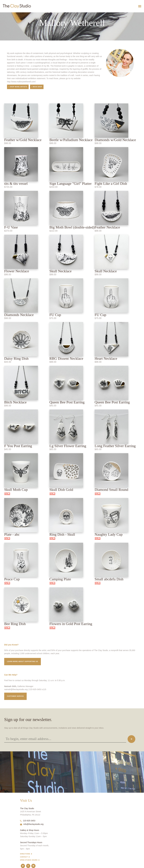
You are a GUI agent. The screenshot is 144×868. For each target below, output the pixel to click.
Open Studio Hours (29, 860)
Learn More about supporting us (23, 662)
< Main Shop (37, 87)
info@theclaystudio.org (32, 824)
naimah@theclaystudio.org (16, 689)
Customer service (15, 696)
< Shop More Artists (18, 87)
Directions (25, 854)
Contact (24, 857)
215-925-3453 (28, 821)
